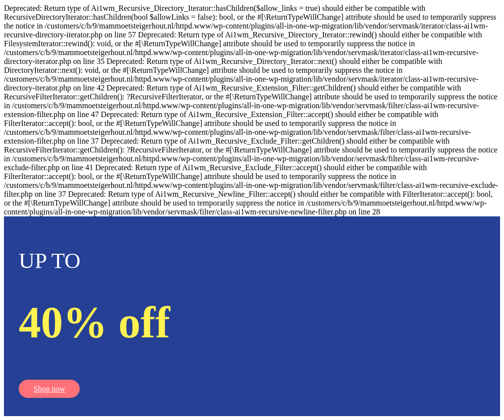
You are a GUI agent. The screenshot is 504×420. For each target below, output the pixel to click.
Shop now (49, 389)
